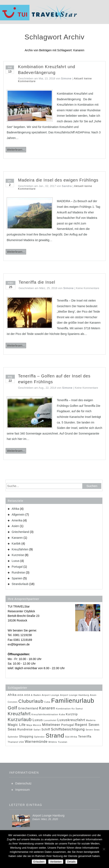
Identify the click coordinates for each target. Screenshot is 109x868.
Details (71, 862)
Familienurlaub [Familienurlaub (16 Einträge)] (73, 701)
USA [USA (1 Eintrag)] (21, 742)
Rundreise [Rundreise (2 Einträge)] (25, 729)
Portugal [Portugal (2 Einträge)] (68, 725)
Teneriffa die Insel (37, 282)
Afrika (15, 509)
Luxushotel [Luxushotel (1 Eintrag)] (50, 720)
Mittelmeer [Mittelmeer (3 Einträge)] (51, 725)
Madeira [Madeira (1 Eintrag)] (91, 720)
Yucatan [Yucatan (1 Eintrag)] (63, 742)
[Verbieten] (104, 849)
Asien (15, 526)
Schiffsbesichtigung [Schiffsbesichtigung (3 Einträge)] (68, 729)
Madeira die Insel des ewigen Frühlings (58, 180)
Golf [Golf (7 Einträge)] (13, 708)
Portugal (17, 567)
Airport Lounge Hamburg (48, 815)
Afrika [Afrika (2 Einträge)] (12, 695)
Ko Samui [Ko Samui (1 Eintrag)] (77, 709)
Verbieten (56, 862)
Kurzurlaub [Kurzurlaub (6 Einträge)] (20, 720)
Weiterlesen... (16, 150)
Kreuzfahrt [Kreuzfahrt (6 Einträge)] (19, 714)
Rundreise (18, 572)
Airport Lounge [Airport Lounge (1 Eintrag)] (51, 695)
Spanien (17, 578)
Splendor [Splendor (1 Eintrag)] (40, 737)
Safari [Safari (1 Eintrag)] (37, 730)
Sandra (67, 186)
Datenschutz (23, 783)
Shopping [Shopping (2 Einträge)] (26, 736)
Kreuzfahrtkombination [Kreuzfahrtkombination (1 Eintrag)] (45, 714)
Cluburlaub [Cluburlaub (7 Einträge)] (31, 701)
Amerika (17, 520)
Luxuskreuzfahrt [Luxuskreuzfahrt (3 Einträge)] (71, 720)
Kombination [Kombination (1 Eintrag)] (63, 709)
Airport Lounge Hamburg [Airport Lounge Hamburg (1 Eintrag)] (75, 695)
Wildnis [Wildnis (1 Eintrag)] (53, 742)
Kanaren (17, 538)
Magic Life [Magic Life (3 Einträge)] (17, 725)
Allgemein (18, 515)
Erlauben (39, 862)
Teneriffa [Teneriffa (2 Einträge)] (85, 736)
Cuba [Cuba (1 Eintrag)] (47, 702)
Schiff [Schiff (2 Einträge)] (46, 729)
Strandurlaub (20, 584)
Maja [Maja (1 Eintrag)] (29, 725)
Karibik (16, 544)
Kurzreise (18, 555)
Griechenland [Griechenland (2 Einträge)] (28, 708)
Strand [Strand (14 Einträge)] (55, 735)
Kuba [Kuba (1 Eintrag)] (62, 714)
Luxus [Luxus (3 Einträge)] (38, 720)
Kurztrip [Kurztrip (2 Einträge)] (72, 714)
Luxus (16, 561)
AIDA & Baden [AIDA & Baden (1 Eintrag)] (33, 695)
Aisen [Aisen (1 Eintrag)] (93, 695)
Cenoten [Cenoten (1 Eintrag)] (13, 702)
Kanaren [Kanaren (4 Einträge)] (47, 708)
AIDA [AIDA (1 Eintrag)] (20, 695)
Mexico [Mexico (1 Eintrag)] (37, 725)
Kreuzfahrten (20, 549)
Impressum (22, 790)
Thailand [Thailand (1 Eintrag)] (13, 742)
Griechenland (20, 532)
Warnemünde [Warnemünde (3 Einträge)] (36, 742)
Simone (66, 78)
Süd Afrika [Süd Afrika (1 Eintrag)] (71, 737)
